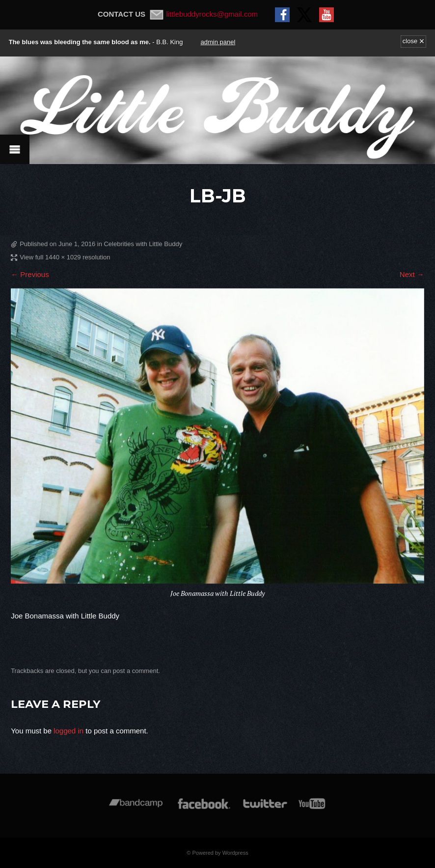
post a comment (136, 671)
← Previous (30, 274)
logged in (68, 731)
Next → (412, 274)
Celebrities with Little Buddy (143, 244)
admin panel (218, 42)
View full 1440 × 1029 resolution (65, 257)
